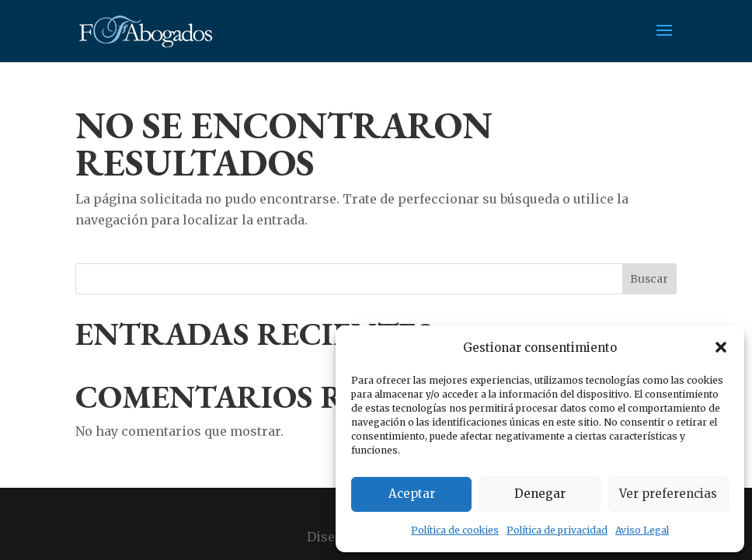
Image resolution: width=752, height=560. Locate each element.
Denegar (540, 494)
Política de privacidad (557, 530)
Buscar (649, 279)
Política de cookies (455, 530)
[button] (721, 347)
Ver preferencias (668, 494)
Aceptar (412, 494)
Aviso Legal (642, 530)
